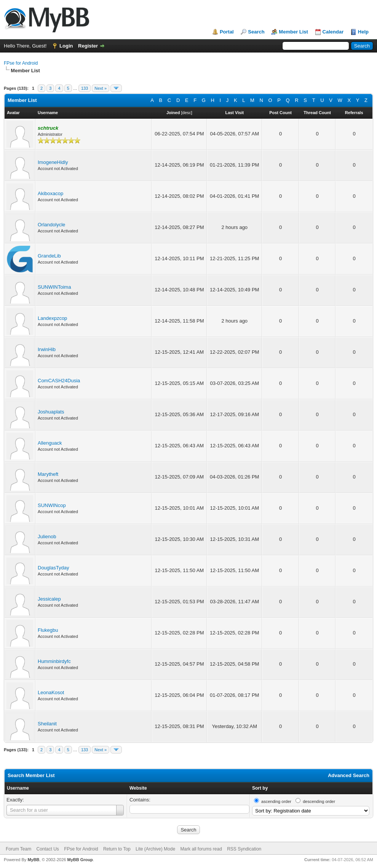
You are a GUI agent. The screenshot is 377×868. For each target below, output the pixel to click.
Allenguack (50, 443)
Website (138, 788)
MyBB (33, 860)
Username (18, 788)
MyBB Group (80, 860)
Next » (101, 88)
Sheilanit (47, 724)
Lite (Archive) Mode (155, 849)
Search (256, 32)
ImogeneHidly (53, 162)
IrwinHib (47, 349)
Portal (227, 32)
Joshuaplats (51, 412)
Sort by (260, 788)
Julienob (47, 537)
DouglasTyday (53, 568)
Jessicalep (49, 599)
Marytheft (48, 474)
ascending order (276, 801)
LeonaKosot (51, 692)
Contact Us (47, 849)
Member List (293, 32)
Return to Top (117, 849)
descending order (319, 801)
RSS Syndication (244, 849)
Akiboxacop (50, 193)
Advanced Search (349, 775)
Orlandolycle (51, 225)
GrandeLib (49, 256)
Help (363, 32)
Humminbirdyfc (54, 661)
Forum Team (18, 849)
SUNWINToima (54, 287)
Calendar (333, 32)
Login (66, 46)
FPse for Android (21, 63)
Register (88, 46)
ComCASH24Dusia (59, 381)
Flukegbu (48, 630)
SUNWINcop (52, 505)
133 (85, 88)
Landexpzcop (52, 318)
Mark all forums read (201, 849)
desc (187, 113)
